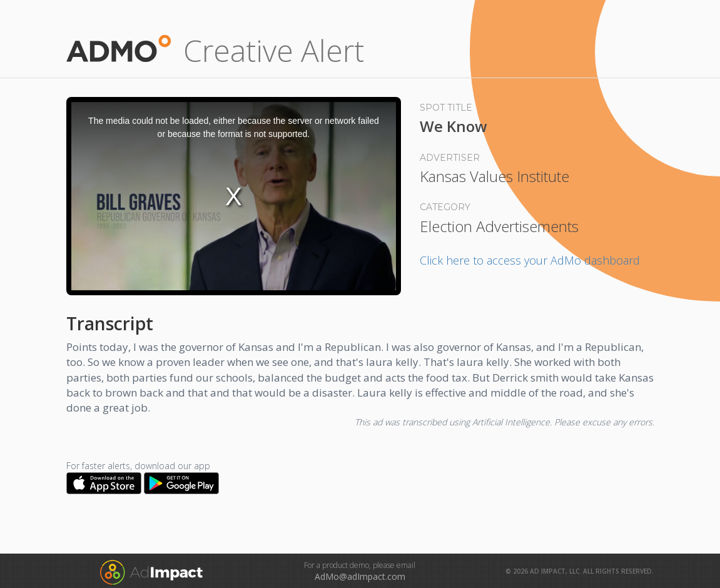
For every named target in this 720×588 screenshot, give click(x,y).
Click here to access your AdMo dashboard (530, 260)
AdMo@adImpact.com (360, 576)
